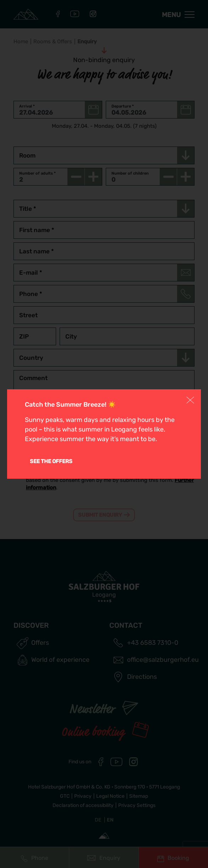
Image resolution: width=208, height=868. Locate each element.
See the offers (51, 461)
